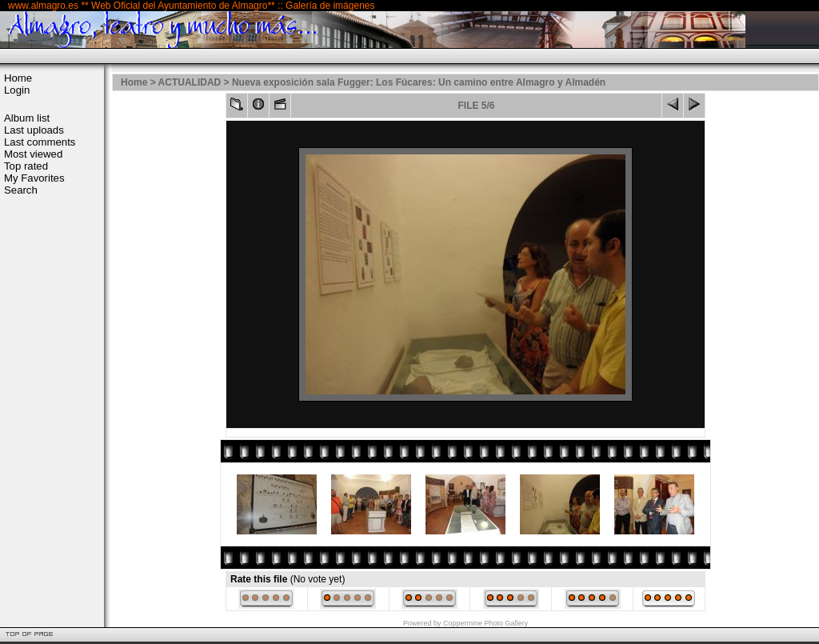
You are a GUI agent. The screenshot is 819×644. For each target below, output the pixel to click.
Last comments (40, 142)
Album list (27, 118)
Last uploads (34, 130)
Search (21, 190)
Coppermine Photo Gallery (485, 623)
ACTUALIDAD (190, 82)
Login (17, 90)
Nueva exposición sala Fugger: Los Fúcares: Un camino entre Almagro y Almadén (419, 82)
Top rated (26, 166)
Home (18, 78)
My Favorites (34, 178)
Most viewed (33, 154)
